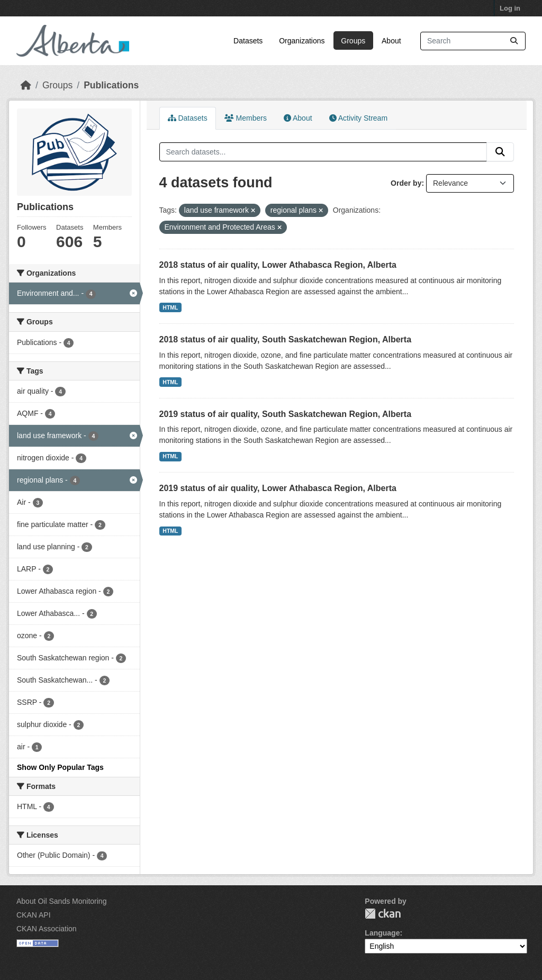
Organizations (302, 41)
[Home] (26, 85)
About (391, 41)
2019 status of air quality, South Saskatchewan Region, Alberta (286, 414)
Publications (111, 85)
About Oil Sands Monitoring (61, 901)
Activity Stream (358, 118)
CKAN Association (47, 929)
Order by (406, 183)
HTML (170, 307)
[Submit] (514, 41)
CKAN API (34, 915)
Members (246, 118)
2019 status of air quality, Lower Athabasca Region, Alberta (278, 488)
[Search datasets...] (473, 41)
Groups (353, 41)
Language (382, 933)
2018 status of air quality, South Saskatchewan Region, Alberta (286, 339)
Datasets (248, 41)
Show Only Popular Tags (60, 767)
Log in (510, 8)
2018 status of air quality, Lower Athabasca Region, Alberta (278, 265)
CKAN (383, 914)
